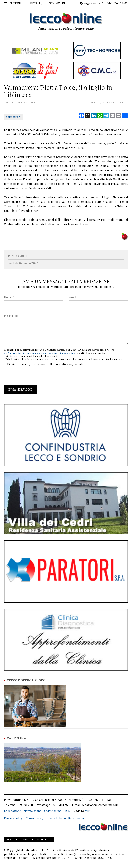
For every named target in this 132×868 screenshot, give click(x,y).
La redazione (13, 811)
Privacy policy (13, 818)
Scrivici (12, 839)
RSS (67, 811)
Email (72, 297)
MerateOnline (33, 811)
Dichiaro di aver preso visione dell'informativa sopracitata (45, 364)
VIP (87, 811)
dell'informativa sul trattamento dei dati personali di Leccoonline (39, 353)
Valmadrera (14, 117)
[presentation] (30, 376)
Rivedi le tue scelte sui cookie (66, 818)
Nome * (9, 297)
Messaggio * (12, 316)
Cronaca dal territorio (19, 102)
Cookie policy (35, 818)
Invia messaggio (20, 389)
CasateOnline (53, 811)
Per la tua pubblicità (37, 839)
